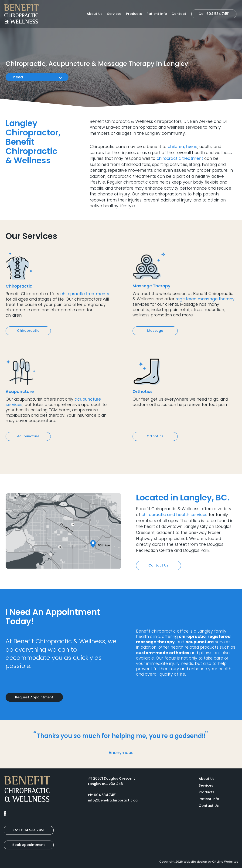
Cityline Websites (225, 862)
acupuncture (200, 642)
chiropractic (192, 637)
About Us (95, 14)
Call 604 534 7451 (214, 14)
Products (134, 14)
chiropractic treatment (180, 158)
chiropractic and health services (174, 515)
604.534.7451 (105, 795)
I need (37, 77)
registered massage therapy (205, 299)
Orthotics (155, 436)
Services (114, 14)
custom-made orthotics (163, 653)
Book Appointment (29, 845)
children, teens (183, 147)
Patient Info (157, 14)
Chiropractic (28, 331)
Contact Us (158, 565)
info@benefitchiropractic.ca (113, 800)
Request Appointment (34, 697)
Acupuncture (28, 436)
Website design (195, 862)
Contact (179, 14)
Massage (155, 331)
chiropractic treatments (85, 294)
